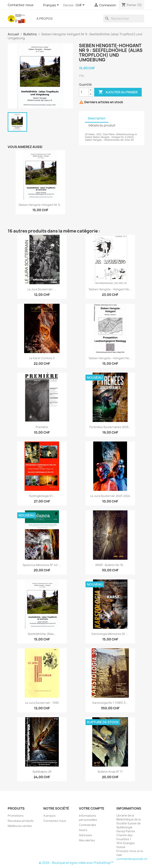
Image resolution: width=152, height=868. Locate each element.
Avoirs (83, 830)
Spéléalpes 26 (42, 772)
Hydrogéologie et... (42, 496)
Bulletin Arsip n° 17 (110, 772)
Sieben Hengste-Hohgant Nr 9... (40, 205)
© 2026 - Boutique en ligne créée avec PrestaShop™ (76, 863)
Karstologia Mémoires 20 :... (110, 634)
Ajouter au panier (118, 92)
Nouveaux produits (21, 821)
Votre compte (92, 808)
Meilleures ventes (20, 826)
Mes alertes (87, 840)
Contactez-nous (21, 5)
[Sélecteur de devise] (81, 5)
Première (42, 427)
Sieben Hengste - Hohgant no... (110, 289)
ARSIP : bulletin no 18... (110, 565)
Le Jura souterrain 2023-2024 (110, 496)
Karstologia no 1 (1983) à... (110, 703)
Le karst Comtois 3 (42, 358)
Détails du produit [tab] (102, 125)
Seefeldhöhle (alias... (42, 634)
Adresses (85, 835)
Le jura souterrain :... (42, 289)
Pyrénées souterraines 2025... (110, 427)
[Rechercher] (124, 19)
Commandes (88, 825)
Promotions (16, 816)
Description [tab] (97, 118)
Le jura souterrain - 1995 (42, 703)
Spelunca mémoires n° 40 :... (42, 565)
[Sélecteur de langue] (52, 5)
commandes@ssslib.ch (132, 859)
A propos (45, 19)
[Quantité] (84, 92)
